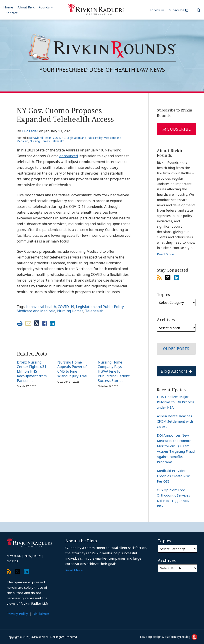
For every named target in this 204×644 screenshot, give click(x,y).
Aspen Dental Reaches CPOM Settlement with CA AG (175, 421)
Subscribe (179, 10)
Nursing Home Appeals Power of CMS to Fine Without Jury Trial (72, 369)
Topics (157, 10)
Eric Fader (30, 131)
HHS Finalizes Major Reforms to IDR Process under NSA (176, 402)
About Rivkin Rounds (34, 7)
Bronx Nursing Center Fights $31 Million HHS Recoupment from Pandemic (32, 372)
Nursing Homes (40, 141)
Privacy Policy (17, 614)
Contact (12, 13)
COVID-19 (59, 138)
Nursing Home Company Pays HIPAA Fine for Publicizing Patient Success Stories (114, 372)
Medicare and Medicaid (36, 311)
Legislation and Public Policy (85, 138)
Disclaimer (41, 614)
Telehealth (58, 141)
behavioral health (41, 307)
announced (69, 156)
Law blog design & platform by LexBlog (169, 637)
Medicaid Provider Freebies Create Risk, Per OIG (174, 476)
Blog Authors (174, 370)
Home (8, 7)
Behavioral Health (40, 138)
